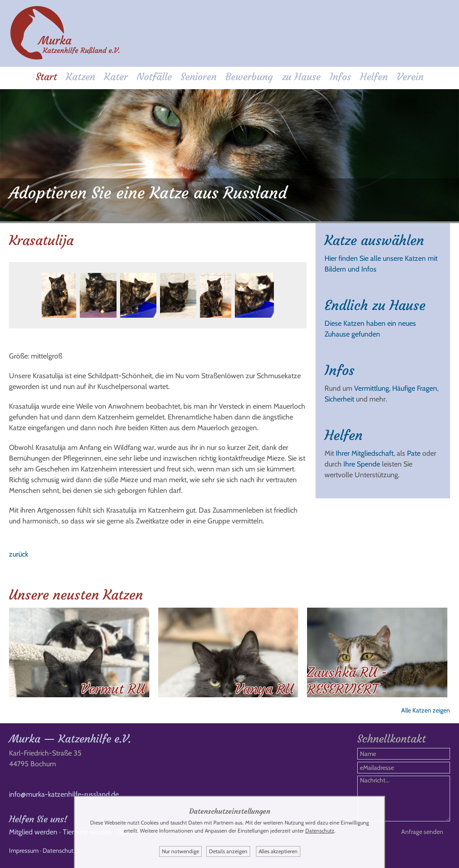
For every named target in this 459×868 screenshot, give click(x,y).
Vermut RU (113, 689)
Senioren (199, 77)
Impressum (24, 851)
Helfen (374, 77)
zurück (19, 554)
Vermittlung (372, 388)
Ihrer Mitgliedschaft (365, 453)
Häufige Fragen (415, 388)
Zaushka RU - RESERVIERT (347, 681)
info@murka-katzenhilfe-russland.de (64, 794)
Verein (410, 77)
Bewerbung (249, 77)
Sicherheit (339, 399)
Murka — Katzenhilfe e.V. (70, 739)
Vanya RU (264, 689)
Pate (414, 453)
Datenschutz (60, 851)
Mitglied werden (33, 832)
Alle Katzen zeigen (426, 710)
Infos (340, 77)
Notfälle (154, 77)
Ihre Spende (362, 464)
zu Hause (301, 77)
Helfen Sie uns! (38, 819)
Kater (116, 77)
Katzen (80, 77)
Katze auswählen (374, 240)
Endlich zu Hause (375, 305)
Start (46, 77)
